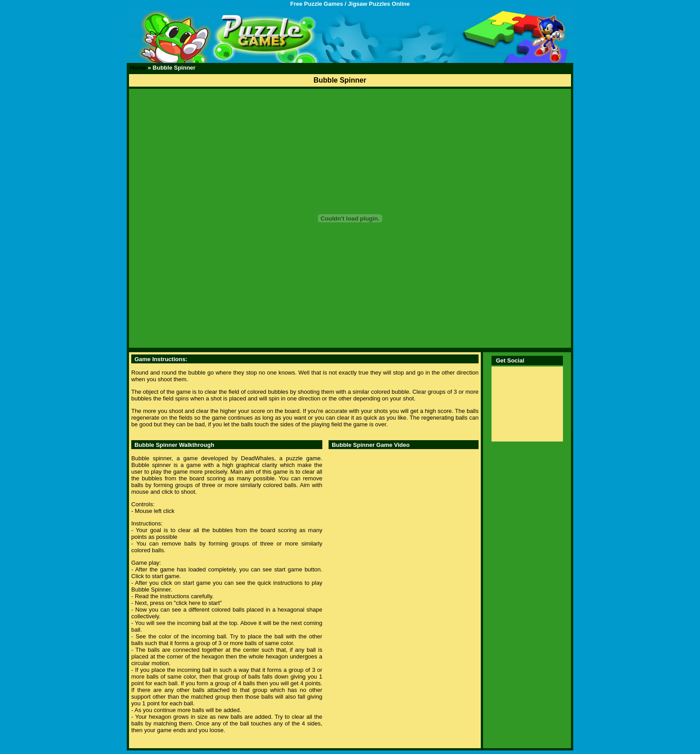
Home (138, 68)
